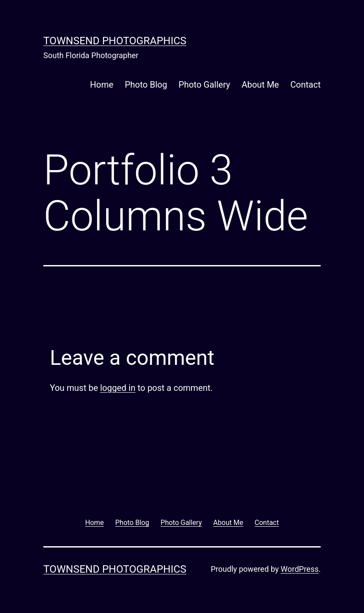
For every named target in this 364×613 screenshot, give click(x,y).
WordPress (300, 569)
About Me (260, 85)
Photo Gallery (204, 85)
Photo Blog (146, 85)
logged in (118, 388)
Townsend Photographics (115, 41)
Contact (305, 85)
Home (102, 85)
